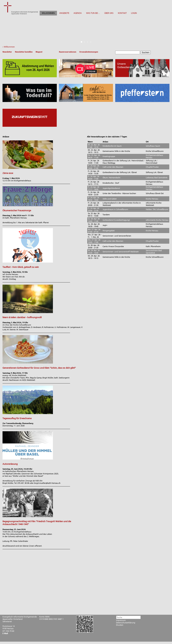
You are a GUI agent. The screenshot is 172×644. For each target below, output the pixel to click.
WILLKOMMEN (48, 13)
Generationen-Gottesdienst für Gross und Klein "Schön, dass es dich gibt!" (39, 368)
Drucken (120, 625)
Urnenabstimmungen (89, 52)
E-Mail (5, 633)
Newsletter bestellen (24, 52)
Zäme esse (8, 173)
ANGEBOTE (64, 13)
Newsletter (7, 52)
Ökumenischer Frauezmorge (17, 210)
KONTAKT (122, 13)
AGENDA (78, 13)
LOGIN (134, 13)
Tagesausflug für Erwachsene (17, 418)
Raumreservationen (68, 52)
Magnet (39, 52)
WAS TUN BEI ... (93, 13)
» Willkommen (9, 47)
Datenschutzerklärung (126, 623)
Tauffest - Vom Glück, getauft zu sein (21, 267)
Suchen (146, 52)
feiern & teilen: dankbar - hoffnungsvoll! (22, 317)
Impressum (121, 620)
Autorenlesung (10, 464)
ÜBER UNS (109, 13)
